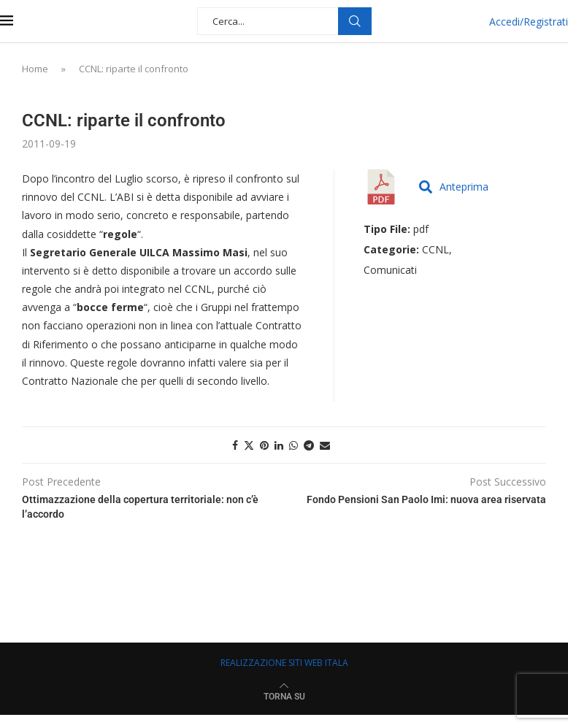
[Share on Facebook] (235, 445)
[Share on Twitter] (249, 445)
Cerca (355, 21)
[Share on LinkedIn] (279, 445)
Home (35, 69)
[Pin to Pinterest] (264, 445)
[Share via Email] (325, 445)
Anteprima (454, 187)
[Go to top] (284, 696)
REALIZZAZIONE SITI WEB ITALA (284, 663)
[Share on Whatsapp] (293, 445)
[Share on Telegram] (309, 445)
